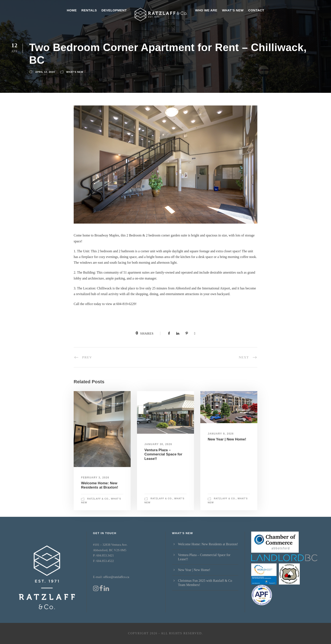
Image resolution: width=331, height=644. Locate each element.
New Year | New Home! (227, 439)
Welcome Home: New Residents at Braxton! (100, 485)
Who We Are (206, 10)
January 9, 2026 (221, 434)
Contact (256, 10)
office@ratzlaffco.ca (116, 577)
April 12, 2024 (45, 72)
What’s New (233, 10)
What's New (75, 72)
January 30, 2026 (158, 444)
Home (72, 10)
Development (114, 10)
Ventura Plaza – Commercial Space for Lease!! (163, 454)
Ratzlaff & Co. (98, 499)
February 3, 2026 (95, 478)
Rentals (89, 10)
